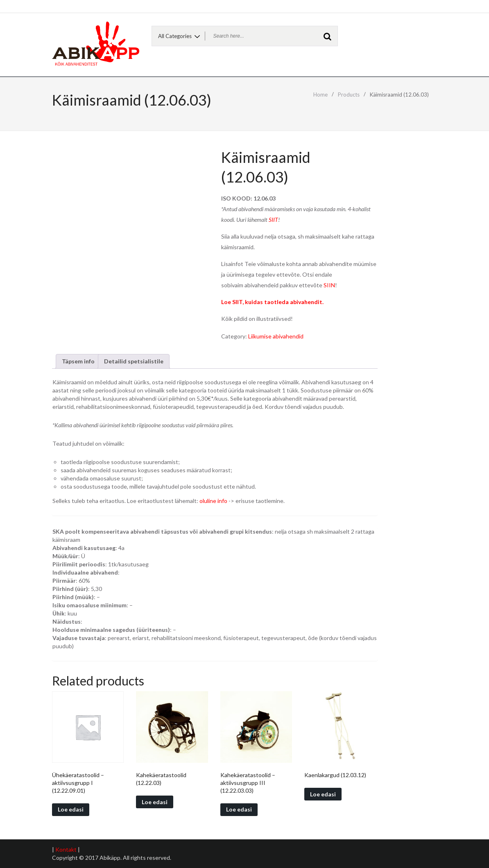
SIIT (273, 220)
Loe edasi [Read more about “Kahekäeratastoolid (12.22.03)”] (155, 802)
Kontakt (66, 849)
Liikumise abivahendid (276, 336)
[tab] (78, 361)
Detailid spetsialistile (134, 361)
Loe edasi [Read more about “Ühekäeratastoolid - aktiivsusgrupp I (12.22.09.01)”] (71, 809)
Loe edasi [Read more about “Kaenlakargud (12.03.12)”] (323, 794)
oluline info (213, 501)
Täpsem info (78, 361)
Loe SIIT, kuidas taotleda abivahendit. (272, 302)
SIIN (329, 285)
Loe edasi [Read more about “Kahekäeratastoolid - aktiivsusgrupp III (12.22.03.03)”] (239, 809)
